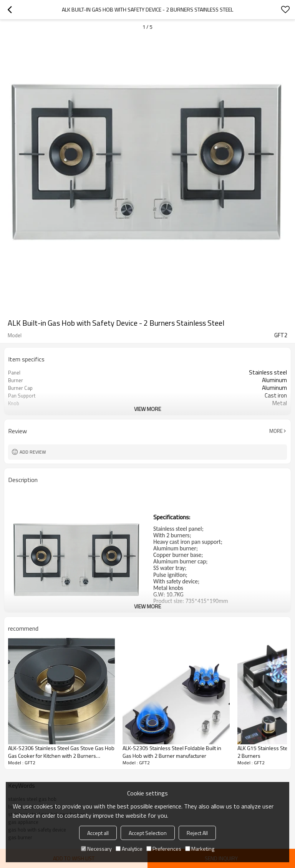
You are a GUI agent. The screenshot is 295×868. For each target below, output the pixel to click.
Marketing (200, 849)
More (276, 431)
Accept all (98, 833)
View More (147, 409)
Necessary (96, 849)
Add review (33, 452)
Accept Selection (148, 833)
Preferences (164, 849)
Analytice (129, 849)
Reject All (197, 833)
